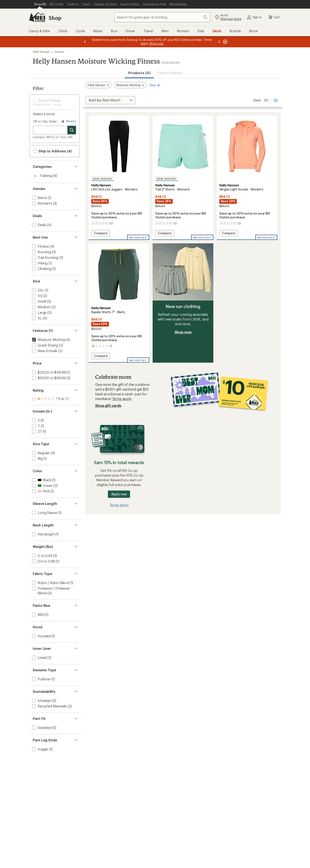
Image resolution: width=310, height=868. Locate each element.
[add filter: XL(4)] (37, 318)
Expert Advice (170, 73)
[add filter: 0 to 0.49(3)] (42, 556)
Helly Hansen (41, 52)
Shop (55, 18)
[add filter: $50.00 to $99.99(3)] (48, 378)
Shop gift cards (108, 406)
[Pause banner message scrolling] (225, 42)
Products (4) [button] (139, 73)
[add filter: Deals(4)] (39, 225)
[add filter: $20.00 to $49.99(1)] (48, 372)
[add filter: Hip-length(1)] (43, 534)
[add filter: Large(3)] (39, 312)
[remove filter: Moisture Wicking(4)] (48, 340)
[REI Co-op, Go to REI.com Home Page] (37, 17)
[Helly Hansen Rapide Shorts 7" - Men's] (119, 303)
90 (276, 100)
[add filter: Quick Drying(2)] (45, 345)
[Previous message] (85, 42)
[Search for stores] (72, 130)
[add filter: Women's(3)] (42, 203)
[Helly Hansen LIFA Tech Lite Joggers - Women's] (119, 178)
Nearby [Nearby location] (68, 121)
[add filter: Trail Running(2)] (45, 257)
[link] (119, 146)
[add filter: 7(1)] (36, 426)
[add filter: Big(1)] (37, 458)
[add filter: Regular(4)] (40, 453)
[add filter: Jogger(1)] (40, 749)
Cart (274, 17)
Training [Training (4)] (46, 176)
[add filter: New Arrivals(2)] (44, 351)
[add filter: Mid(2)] (37, 614)
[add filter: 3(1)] (35, 420)
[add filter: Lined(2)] (39, 657)
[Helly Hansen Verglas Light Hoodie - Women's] (247, 178)
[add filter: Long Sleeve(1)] (44, 513)
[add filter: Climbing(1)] (41, 269)
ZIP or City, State (45, 121)
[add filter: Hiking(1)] (39, 263)
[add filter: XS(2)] (37, 296)
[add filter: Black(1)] (41, 480)
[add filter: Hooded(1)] (41, 636)
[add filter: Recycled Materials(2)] (49, 706)
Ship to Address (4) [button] (52, 151)
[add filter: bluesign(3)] (41, 700)
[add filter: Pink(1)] (40, 491)
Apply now (119, 494)
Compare (101, 234)
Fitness (60, 52)
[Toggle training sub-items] (35, 176)
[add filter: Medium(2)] (41, 307)
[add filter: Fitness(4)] (40, 246)
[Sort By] (110, 100)
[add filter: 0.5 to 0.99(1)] (43, 561)
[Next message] (219, 42)
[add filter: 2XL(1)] (38, 290)
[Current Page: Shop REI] (40, 4)
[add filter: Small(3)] (39, 301)
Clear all (154, 85)
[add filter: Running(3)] (41, 252)
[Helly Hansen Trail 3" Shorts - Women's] (183, 178)
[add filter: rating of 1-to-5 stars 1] (50, 399)
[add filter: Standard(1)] (42, 728)
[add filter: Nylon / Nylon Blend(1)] (50, 583)
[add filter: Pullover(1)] (41, 679)
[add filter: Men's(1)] (39, 198)
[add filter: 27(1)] (37, 431)
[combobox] (162, 17)
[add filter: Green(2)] (42, 485)
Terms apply (122, 399)
